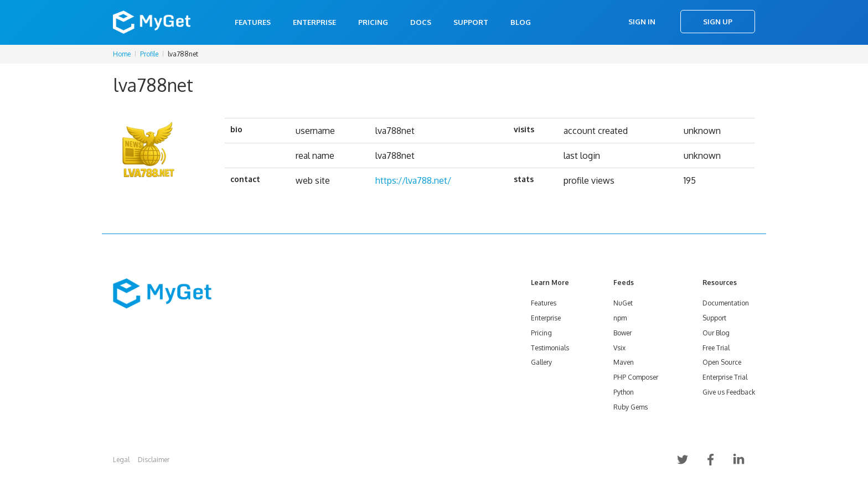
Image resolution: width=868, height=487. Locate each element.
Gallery (541, 362)
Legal (121, 460)
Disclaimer (154, 460)
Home (122, 54)
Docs (421, 22)
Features (253, 22)
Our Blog (716, 333)
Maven (624, 362)
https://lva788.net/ (413, 180)
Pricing (373, 22)
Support (471, 22)
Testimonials (550, 348)
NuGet (623, 303)
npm (620, 318)
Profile (149, 54)
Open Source (722, 362)
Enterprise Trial (725, 377)
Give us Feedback (729, 392)
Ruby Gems (631, 407)
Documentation (726, 303)
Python (624, 392)
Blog (521, 22)
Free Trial (716, 348)
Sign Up (718, 22)
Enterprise (314, 22)
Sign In (642, 22)
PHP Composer (636, 377)
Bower (622, 333)
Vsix (619, 348)
